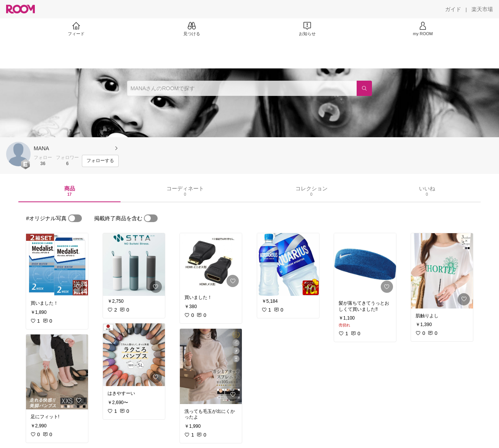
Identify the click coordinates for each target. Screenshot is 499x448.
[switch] (75, 218)
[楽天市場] (482, 9)
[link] (57, 265)
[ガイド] (453, 9)
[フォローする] (100, 161)
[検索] (364, 88)
